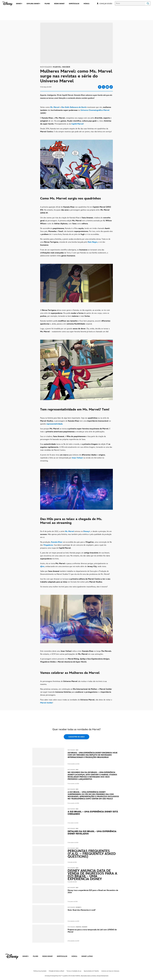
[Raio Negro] (93, 242)
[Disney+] (87, 531)
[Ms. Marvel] (55, 107)
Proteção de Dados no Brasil (56, 971)
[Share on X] (103, 87)
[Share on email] (107, 87)
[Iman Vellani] (78, 458)
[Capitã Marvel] (77, 124)
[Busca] (130, 3)
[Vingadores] (48, 545)
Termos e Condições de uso (74, 971)
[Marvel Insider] (46, 703)
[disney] (12, 957)
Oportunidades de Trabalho (91, 971)
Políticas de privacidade (40, 971)
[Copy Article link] (111, 87)
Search (148, 3)
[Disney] (7, 4)
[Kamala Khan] (57, 542)
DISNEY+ (26, 956)
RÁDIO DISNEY (48, 956)
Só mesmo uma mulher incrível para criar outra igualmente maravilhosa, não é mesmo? (74, 587)
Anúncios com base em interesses (110, 971)
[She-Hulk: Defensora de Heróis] (74, 107)
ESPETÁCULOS (62, 956)
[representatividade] (54, 424)
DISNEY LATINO (87, 956)
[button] (107, 4)
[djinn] (42, 566)
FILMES (36, 956)
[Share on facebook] (100, 87)
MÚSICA (74, 956)
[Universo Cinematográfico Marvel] (95, 110)
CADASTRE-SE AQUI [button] (76, 737)
